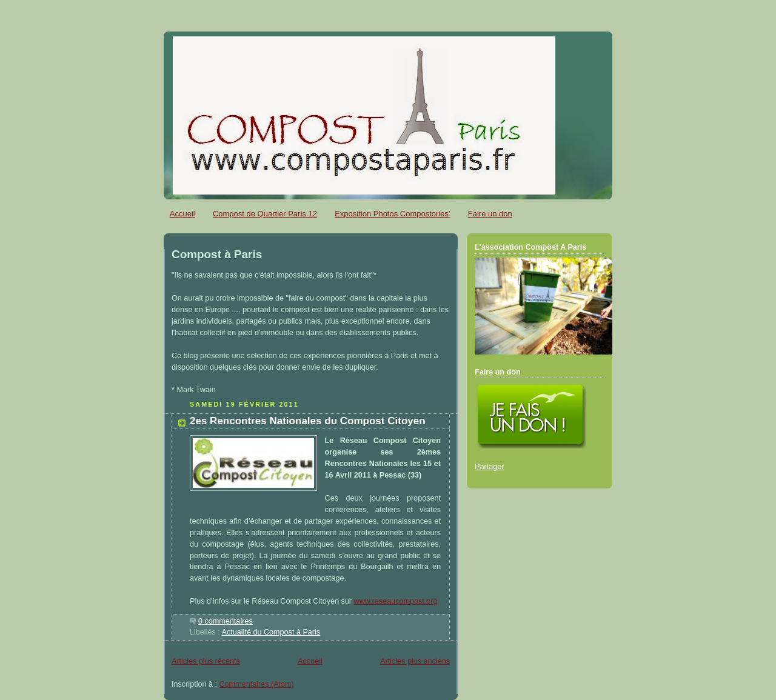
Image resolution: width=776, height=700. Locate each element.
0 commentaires (226, 621)
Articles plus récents (206, 661)
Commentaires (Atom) (257, 684)
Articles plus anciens (415, 661)
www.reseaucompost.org (396, 601)
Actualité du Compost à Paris (271, 632)
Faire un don (490, 214)
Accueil (182, 214)
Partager (489, 467)
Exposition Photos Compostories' (392, 214)
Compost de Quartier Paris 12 (265, 214)
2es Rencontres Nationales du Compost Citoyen (308, 421)
